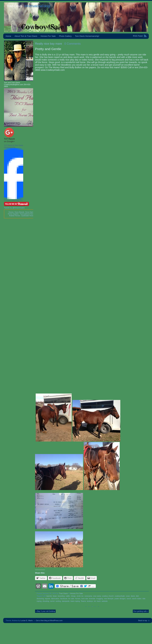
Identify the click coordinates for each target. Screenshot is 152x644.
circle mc (80, 596)
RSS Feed (138, 36)
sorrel (52, 601)
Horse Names (30, 212)
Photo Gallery (65, 36)
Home (8, 36)
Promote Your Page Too (13, 200)
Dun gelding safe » (141, 611)
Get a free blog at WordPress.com (49, 620)
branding (61, 596)
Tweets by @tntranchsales (14, 208)
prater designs (120, 599)
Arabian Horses (15, 216)
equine (47, 599)
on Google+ (9, 141)
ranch (129, 599)
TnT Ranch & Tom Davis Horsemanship (14, 146)
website (105, 601)
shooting (46, 601)
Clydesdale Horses (28, 216)
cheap (73, 596)
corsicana (88, 596)
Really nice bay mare (48, 44)
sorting (58, 601)
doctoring (40, 599)
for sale (71, 599)
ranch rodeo (137, 599)
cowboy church (108, 596)
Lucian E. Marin (27, 620)
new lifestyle (109, 599)
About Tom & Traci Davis (26, 36)
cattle (68, 596)
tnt (95, 601)
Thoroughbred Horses (27, 214)
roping (39, 601)
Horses (11, 212)
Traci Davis (14, 6)
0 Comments (72, 44)
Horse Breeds (19, 212)
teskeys (90, 601)
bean (55, 596)
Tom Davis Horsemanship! (87, 36)
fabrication (55, 599)
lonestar (92, 599)
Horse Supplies (13, 214)
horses (78, 599)
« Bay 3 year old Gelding (45, 611)
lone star (85, 599)
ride (144, 599)
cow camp (97, 596)
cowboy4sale (120, 596)
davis (133, 596)
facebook (64, 599)
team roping (75, 601)
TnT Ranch (9, 139)
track (99, 601)
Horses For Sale (48, 36)
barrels (49, 596)
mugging (100, 599)
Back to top (143, 620)
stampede (66, 601)
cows (128, 596)
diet (137, 596)
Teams (83, 601)
